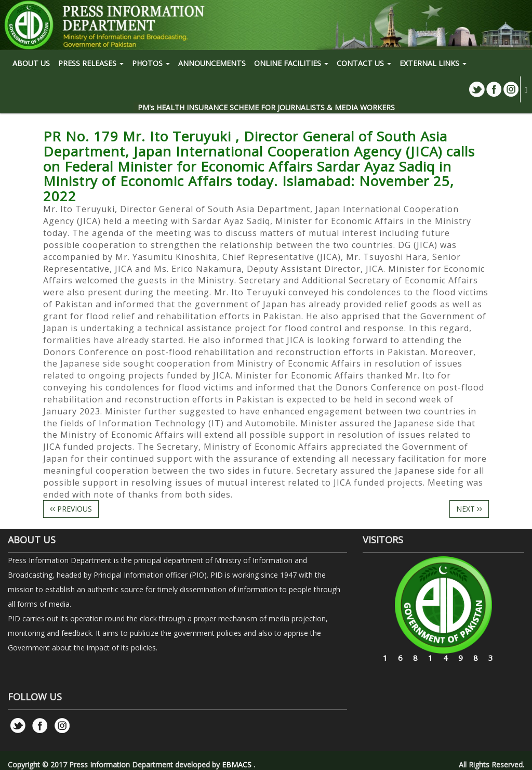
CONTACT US (364, 63)
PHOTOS (151, 63)
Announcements (212, 63)
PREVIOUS (71, 509)
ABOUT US (31, 63)
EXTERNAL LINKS (433, 63)
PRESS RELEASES (91, 63)
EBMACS (237, 765)
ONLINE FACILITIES (291, 63)
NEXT (469, 509)
